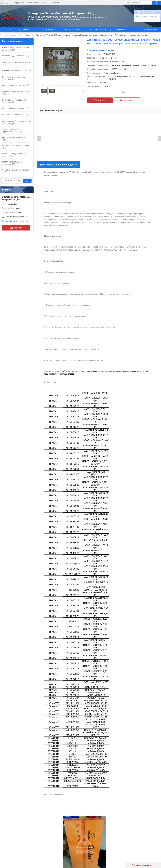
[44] (15, 155)
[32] (17, 63)
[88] (15, 139)
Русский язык (150, 30)
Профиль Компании (48, 30)
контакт (16, 228)
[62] (16, 108)
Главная (8, 30)
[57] (16, 70)
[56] (13, 163)
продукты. (25, 30)
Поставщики (34, 3)
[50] (12, 130)
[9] (14, 101)
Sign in (45, 3)
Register (55, 3)
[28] (15, 49)
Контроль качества (74, 30)
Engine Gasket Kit (27, 35)
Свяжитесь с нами (98, 30)
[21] (17, 122)
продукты (20, 3)
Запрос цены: (120, 30)
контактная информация (17, 221)
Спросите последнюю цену (102, 50)
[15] (16, 93)
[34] (16, 147)
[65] (14, 78)
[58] (16, 85)
